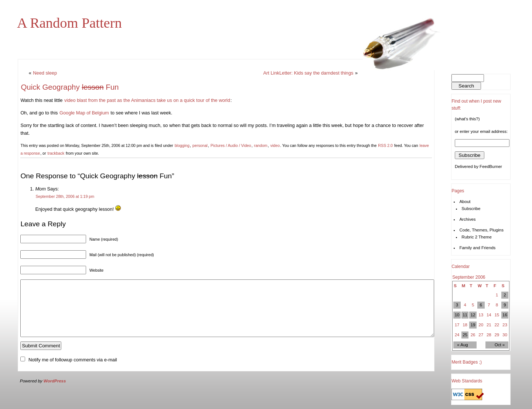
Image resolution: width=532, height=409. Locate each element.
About (465, 202)
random (261, 145)
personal (200, 145)
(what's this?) (467, 119)
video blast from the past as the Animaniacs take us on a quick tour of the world (147, 100)
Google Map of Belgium (84, 113)
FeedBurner (491, 166)
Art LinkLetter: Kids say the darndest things (308, 73)
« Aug (462, 345)
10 (457, 315)
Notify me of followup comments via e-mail (73, 371)
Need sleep (45, 73)
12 (473, 315)
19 (473, 325)
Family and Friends (477, 248)
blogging (182, 145)
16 (505, 315)
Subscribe (471, 209)
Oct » (500, 345)
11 (465, 315)
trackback (56, 153)
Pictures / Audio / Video (231, 145)
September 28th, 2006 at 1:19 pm (65, 196)
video (275, 145)
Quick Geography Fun (70, 87)
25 (465, 335)
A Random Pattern (69, 23)
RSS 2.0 (385, 145)
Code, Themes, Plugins (481, 230)
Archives (467, 219)
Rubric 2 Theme (477, 237)
